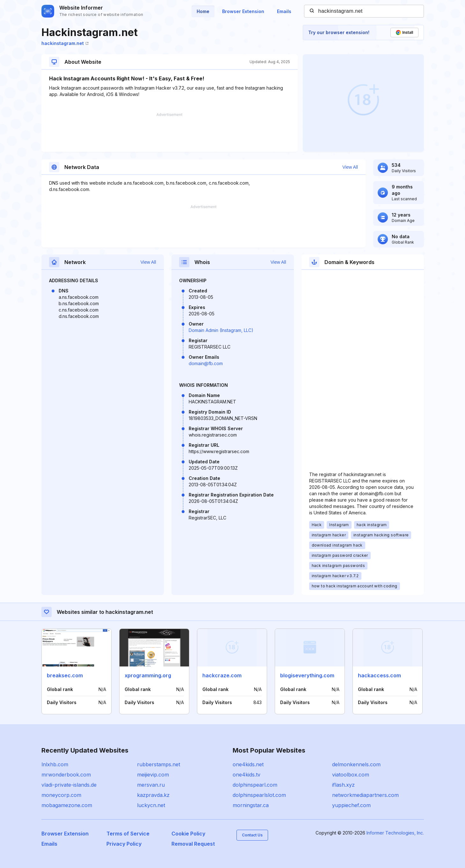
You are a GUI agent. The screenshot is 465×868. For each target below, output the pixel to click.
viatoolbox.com (351, 775)
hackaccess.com (379, 675)
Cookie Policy (188, 834)
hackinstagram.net (65, 43)
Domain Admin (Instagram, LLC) (221, 330)
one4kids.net (248, 764)
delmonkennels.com (356, 764)
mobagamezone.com (67, 805)
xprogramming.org (148, 675)
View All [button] (350, 167)
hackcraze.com (222, 675)
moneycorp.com (61, 795)
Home (203, 11)
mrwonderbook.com (66, 775)
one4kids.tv (247, 775)
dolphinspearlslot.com (259, 795)
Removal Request (193, 844)
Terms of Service (128, 834)
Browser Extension (243, 11)
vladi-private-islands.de (69, 785)
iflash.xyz (343, 785)
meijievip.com (153, 775)
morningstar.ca (251, 805)
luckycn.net (151, 805)
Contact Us (252, 835)
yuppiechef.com (351, 805)
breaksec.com (65, 675)
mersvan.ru (151, 785)
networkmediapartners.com (365, 795)
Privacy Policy (124, 844)
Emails (284, 11)
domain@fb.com (206, 363)
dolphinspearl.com (255, 785)
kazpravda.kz (153, 795)
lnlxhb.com (55, 764)
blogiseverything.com (307, 675)
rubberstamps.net (159, 764)
